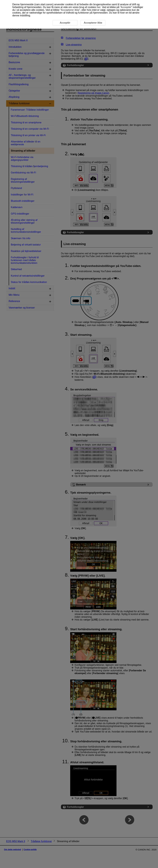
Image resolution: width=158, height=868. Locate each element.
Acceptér (126, 7)
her (99, 7)
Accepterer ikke (70, 10)
